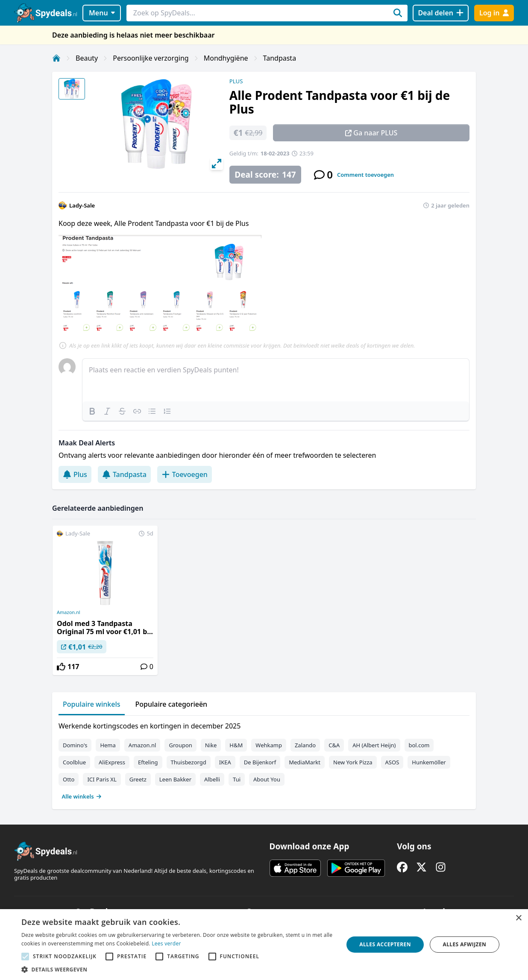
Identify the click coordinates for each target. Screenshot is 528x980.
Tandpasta (280, 58)
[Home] (56, 58)
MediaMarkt (305, 762)
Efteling (148, 762)
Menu (102, 13)
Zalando (305, 745)
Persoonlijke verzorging (151, 58)
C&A (334, 745)
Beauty (87, 58)
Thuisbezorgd (189, 762)
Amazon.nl (69, 612)
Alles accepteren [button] (385, 944)
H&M (236, 745)
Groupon (180, 745)
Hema (108, 745)
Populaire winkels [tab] (92, 704)
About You (267, 779)
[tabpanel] (264, 759)
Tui (237, 779)
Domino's (75, 745)
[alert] (264, 945)
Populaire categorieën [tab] (172, 704)
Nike (211, 745)
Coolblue (74, 762)
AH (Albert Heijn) (374, 745)
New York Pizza (353, 762)
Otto (69, 779)
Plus (75, 474)
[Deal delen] (441, 13)
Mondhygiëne (226, 58)
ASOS (392, 762)
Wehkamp (269, 745)
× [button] (518, 918)
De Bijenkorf (260, 762)
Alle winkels (82, 796)
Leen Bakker (175, 779)
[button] (178, 969)
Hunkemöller (429, 762)
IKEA (225, 762)
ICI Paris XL (102, 779)
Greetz (138, 779)
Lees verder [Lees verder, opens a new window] (166, 943)
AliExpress (112, 762)
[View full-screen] (217, 164)
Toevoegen (185, 474)
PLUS (236, 81)
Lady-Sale (82, 205)
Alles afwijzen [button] (464, 944)
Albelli (212, 779)
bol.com (419, 745)
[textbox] (276, 380)
